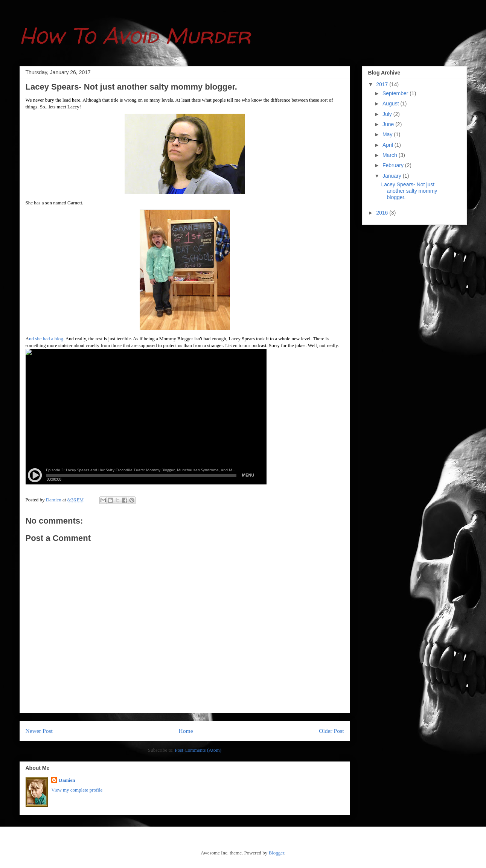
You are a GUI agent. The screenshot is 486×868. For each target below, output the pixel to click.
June (389, 124)
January (393, 176)
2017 (383, 84)
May (388, 134)
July (388, 114)
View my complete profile (77, 790)
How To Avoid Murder (135, 35)
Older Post (331, 731)
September (396, 93)
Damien (67, 780)
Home (186, 731)
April (388, 145)
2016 (383, 213)
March (391, 155)
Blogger (276, 853)
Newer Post (39, 731)
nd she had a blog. (47, 339)
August (391, 104)
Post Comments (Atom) (198, 750)
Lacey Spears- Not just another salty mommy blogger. (409, 191)
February (394, 165)
